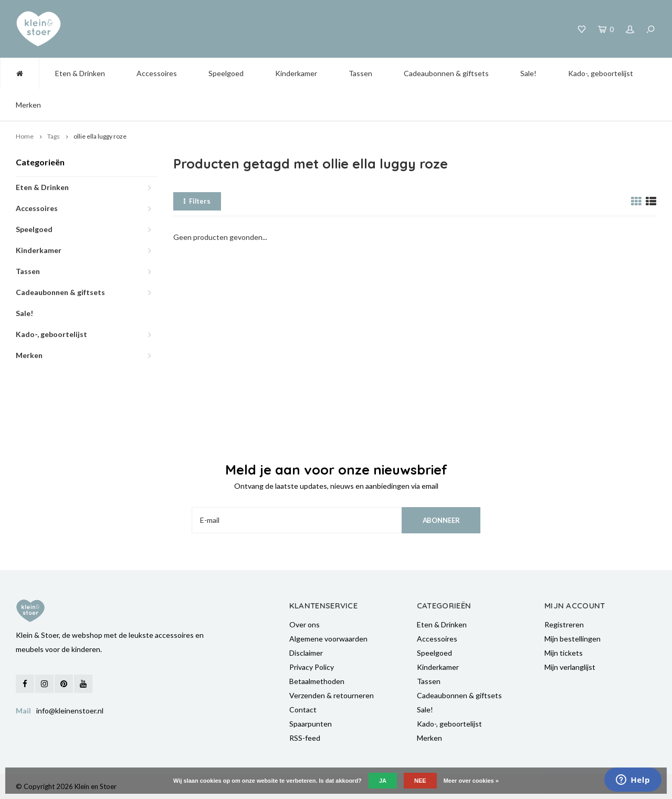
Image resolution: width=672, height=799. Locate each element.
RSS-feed (305, 738)
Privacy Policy (312, 667)
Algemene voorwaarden (328, 639)
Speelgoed (226, 73)
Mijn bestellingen (573, 639)
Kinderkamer (296, 73)
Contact (303, 709)
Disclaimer (306, 653)
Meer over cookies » (471, 781)
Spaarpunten (311, 724)
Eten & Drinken (80, 73)
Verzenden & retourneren (332, 695)
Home (25, 136)
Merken (28, 105)
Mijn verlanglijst (570, 667)
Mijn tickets (564, 653)
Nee (420, 781)
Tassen (360, 73)
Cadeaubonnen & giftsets (446, 73)
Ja (383, 781)
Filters (197, 201)
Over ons (304, 624)
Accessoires (157, 73)
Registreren (564, 624)
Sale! (528, 73)
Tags (54, 136)
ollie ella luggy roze (100, 136)
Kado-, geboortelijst (601, 73)
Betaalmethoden (317, 681)
